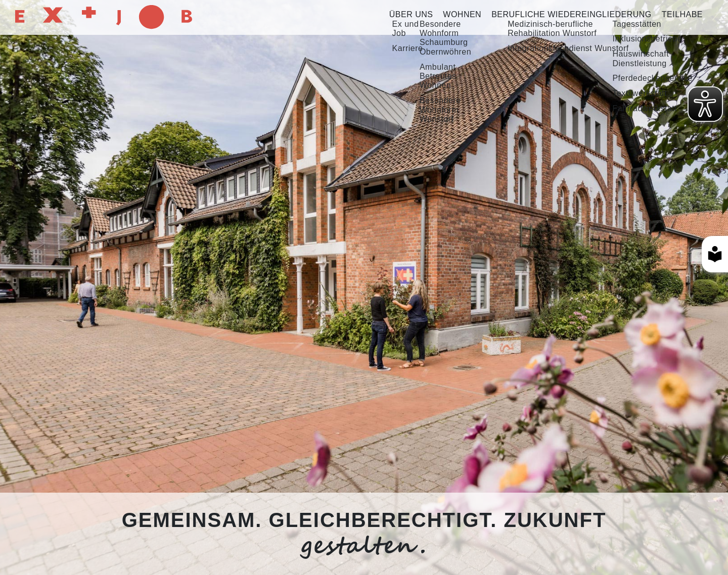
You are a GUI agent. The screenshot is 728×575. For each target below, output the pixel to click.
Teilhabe (682, 14)
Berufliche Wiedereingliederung (572, 14)
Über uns (411, 14)
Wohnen (462, 14)
